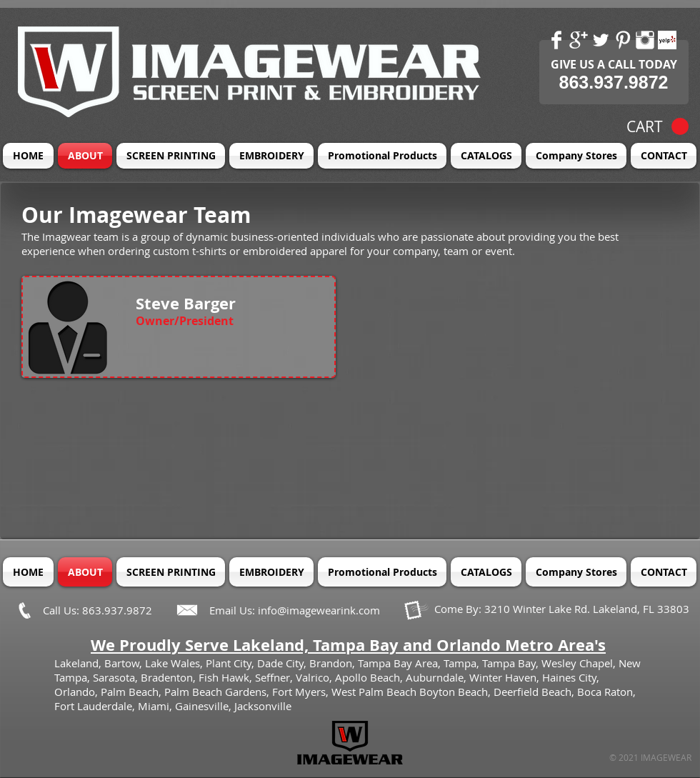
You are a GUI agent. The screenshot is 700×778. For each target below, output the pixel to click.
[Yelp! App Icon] (667, 40)
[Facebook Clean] (556, 40)
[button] (657, 127)
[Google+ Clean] (579, 40)
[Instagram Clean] (645, 40)
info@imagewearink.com (319, 610)
